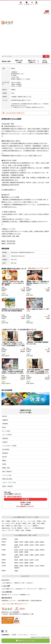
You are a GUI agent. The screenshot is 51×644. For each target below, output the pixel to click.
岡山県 (27, 560)
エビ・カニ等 (31, 521)
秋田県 (32, 542)
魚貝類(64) (5, 424)
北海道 (16, 539)
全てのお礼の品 (45, 61)
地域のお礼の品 (6, 528)
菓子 (30, 523)
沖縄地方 (4, 571)
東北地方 (4, 542)
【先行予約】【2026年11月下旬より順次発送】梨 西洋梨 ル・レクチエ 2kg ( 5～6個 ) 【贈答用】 (13, 283)
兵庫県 (37, 555)
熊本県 (32, 566)
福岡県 (16, 566)
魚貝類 (14, 521)
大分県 (37, 566)
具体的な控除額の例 (36, 601)
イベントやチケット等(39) (9, 446)
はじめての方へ (21, 3)
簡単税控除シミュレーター (9, 601)
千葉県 (37, 545)
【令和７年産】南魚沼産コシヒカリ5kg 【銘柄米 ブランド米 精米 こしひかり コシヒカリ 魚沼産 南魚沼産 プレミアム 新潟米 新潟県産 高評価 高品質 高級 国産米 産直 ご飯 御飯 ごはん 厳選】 (13, 346)
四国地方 (4, 563)
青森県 (16, 542)
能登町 (31, 356)
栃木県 (21, 545)
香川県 (21, 563)
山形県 (37, 542)
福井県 (32, 550)
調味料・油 (9, 526)
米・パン (23, 521)
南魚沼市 (7, 356)
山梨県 (37, 550)
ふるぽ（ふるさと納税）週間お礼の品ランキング (15, 604)
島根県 (21, 560)
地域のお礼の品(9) (7, 479)
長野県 (42, 550)
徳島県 (16, 563)
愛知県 (27, 552)
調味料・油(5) (6, 468)
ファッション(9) (7, 475)
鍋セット (27, 528)
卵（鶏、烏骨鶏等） (18, 528)
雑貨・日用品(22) (7, 472)
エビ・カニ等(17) (7, 435)
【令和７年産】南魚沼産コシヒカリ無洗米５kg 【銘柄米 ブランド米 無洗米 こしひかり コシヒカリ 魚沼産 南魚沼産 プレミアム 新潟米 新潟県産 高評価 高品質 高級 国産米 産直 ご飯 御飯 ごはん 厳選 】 (38, 373)
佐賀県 (21, 566)
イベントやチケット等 (8, 523)
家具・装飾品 (41, 523)
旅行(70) (5, 416)
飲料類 (24, 523)
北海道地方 (4, 539)
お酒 (44, 521)
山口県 (37, 560)
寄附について (43, 589)
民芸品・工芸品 (20, 530)
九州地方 (4, 566)
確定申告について (7, 595)
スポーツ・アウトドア (8, 530)
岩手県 (21, 542)
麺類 (34, 523)
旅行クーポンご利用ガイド (32, 61)
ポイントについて (32, 589)
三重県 (16, 555)
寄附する (36, 3)
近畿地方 (4, 382)
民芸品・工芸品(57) (8, 486)
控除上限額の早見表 (23, 601)
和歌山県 (4, 383)
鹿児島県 (17, 568)
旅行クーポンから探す (19, 61)
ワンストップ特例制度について (22, 595)
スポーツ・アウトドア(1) (9, 483)
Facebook (3, 631)
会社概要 (14, 635)
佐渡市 (7, 295)
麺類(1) (4, 460)
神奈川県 (17, 547)
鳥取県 (16, 560)
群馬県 (27, 545)
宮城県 (27, 542)
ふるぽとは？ (30, 583)
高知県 (32, 563)
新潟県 (3, 295)
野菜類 (39, 521)
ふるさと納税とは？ (7, 583)
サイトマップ (34, 635)
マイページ (32, 3)
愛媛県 (27, 563)
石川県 (28, 356)
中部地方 (4, 294)
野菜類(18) (5, 438)
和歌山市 (8, 383)
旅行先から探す (6, 61)
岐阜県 (16, 552)
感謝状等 (35, 526)
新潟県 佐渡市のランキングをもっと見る (38, 268)
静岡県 (21, 552)
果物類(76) (5, 420)
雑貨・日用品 (18, 526)
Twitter (6, 631)
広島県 (32, 560)
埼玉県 (32, 545)
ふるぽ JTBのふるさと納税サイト (9, 29)
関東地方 (4, 545)
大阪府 (32, 555)
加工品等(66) (6, 449)
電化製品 (29, 530)
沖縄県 (16, 571)
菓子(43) (5, 457)
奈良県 (42, 555)
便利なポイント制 (19, 583)
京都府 (27, 555)
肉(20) (4, 427)
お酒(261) (5, 442)
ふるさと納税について (8, 589)
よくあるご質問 (27, 3)
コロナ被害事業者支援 (38, 528)
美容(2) (4, 464)
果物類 (8, 521)
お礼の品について (21, 589)
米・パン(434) (6, 431)
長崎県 (27, 566)
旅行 (3, 521)
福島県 (42, 542)
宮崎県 (42, 566)
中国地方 (4, 560)
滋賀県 (21, 555)
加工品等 (18, 523)
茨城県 (16, 545)
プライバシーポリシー (23, 635)
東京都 (42, 545)
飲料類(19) (5, 453)
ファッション (27, 526)
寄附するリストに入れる (27, 641)
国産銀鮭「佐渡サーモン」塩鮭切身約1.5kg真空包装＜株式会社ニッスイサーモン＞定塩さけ (38, 283)
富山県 (21, 550)
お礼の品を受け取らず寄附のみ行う (15, 113)
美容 (3, 526)
